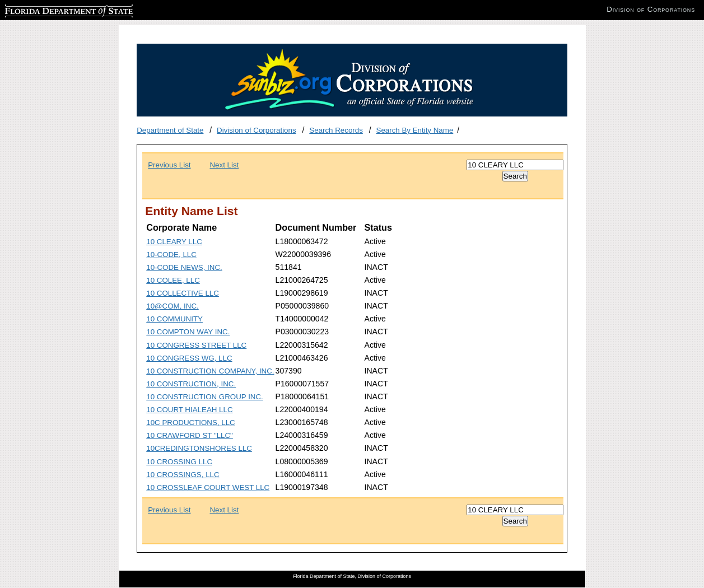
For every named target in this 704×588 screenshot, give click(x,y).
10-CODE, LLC (171, 255)
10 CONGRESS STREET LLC (196, 345)
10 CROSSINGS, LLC (183, 475)
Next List (224, 165)
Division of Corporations (257, 130)
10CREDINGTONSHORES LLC (199, 448)
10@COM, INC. (172, 306)
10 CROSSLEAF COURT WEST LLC (208, 487)
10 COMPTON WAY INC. (188, 332)
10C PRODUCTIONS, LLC (191, 423)
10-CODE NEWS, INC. (184, 267)
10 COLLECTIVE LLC (183, 293)
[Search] (515, 165)
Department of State (170, 130)
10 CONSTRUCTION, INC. (191, 384)
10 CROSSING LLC (179, 462)
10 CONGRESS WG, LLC (189, 358)
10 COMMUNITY (174, 319)
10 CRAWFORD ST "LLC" (190, 435)
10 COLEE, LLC (173, 280)
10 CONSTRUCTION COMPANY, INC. (210, 371)
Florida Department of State (50, 9)
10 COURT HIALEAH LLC (189, 410)
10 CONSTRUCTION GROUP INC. (205, 397)
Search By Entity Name (415, 130)
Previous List (169, 165)
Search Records (336, 130)
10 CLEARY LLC (174, 242)
